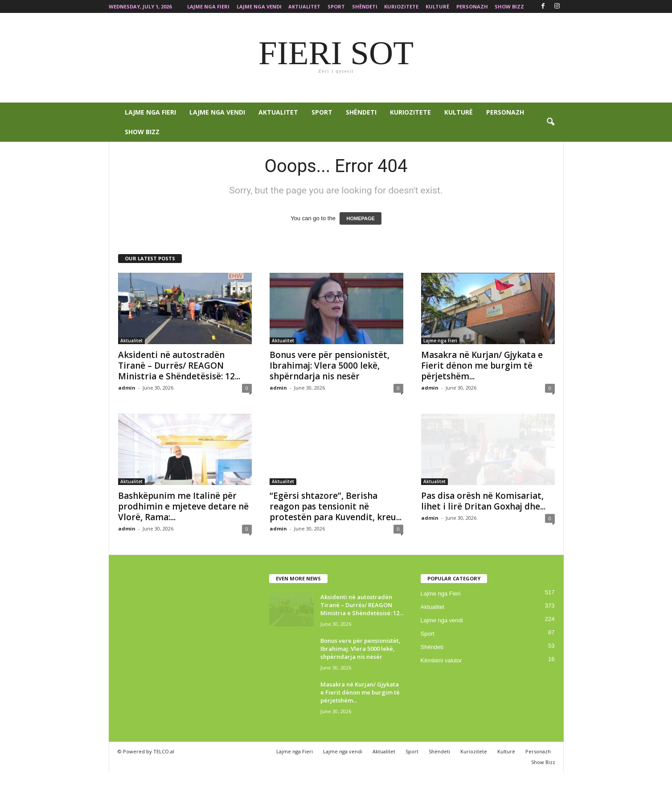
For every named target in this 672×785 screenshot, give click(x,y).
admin (127, 388)
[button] (550, 122)
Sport (336, 6)
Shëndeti (365, 6)
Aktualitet (304, 6)
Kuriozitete (401, 6)
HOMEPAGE (360, 218)
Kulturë (437, 6)
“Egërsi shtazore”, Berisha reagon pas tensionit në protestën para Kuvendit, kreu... (336, 506)
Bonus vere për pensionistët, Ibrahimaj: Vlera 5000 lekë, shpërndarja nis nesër (330, 366)
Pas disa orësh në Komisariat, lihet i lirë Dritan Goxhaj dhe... (483, 501)
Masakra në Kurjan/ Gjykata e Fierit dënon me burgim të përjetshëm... (482, 366)
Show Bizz (509, 6)
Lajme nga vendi (259, 6)
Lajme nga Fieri (208, 6)
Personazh (472, 6)
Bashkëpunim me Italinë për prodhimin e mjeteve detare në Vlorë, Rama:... (183, 506)
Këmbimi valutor (441, 660)
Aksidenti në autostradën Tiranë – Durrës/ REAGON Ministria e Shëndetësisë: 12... (179, 366)
